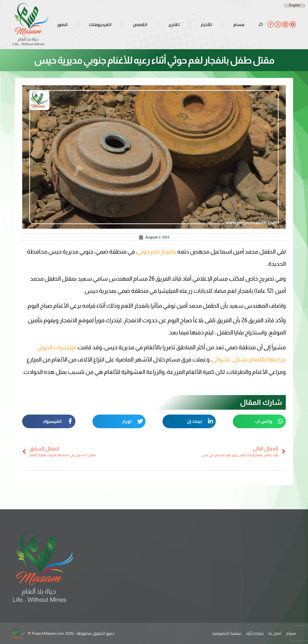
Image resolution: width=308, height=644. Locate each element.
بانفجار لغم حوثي (157, 251)
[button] (259, 421)
